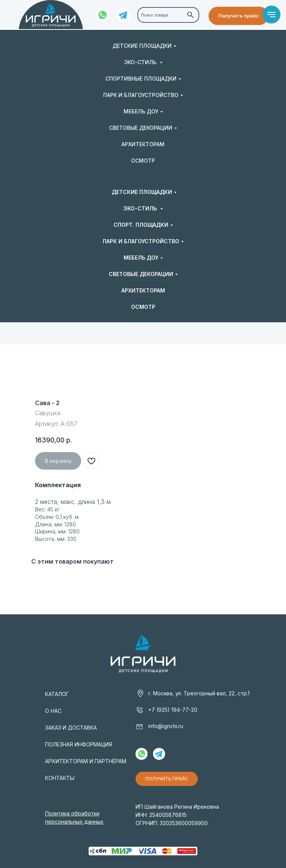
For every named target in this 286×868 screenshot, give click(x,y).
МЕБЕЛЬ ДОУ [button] (141, 111)
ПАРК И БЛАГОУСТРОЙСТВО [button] (141, 95)
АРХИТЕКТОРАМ (143, 144)
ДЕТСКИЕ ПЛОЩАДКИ (142, 46)
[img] (51, 15)
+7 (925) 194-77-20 (173, 710)
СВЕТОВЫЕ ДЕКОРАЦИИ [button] (141, 128)
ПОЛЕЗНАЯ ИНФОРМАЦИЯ (79, 744)
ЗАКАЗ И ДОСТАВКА (71, 728)
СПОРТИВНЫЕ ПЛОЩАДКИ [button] (141, 79)
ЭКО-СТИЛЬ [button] (141, 62)
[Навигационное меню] (271, 15)
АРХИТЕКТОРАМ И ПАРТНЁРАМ (86, 761)
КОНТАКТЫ (60, 778)
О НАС (53, 711)
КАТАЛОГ (57, 694)
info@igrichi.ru (166, 726)
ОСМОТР (143, 161)
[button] (239, 16)
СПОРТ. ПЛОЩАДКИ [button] (141, 225)
